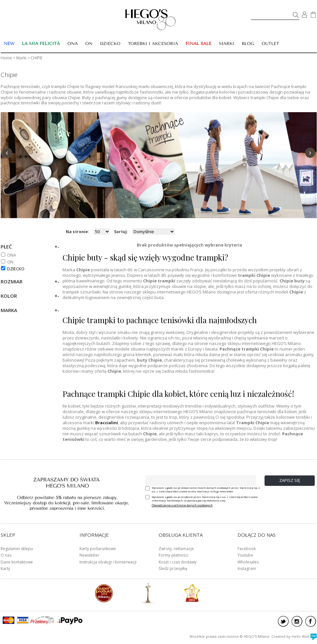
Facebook (247, 549)
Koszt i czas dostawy (178, 562)
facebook (311, 621)
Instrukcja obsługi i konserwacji (108, 562)
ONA (12, 255)
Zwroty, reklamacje (176, 549)
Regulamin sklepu (17, 549)
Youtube (245, 555)
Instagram (247, 569)
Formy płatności (173, 555)
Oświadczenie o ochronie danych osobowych (182, 505)
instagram (297, 621)
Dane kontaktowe (17, 562)
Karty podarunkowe (98, 549)
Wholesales (248, 562)
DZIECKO (16, 269)
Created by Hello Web (294, 636)
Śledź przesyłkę (173, 569)
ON (10, 262)
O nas (6, 555)
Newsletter (89, 555)
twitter (283, 621)
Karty (5, 569)
